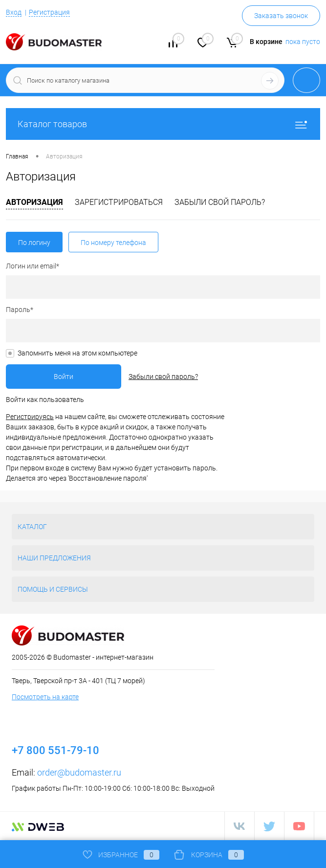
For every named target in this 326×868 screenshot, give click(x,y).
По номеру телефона (113, 243)
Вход (14, 12)
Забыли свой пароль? (220, 202)
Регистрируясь (30, 417)
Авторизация (34, 202)
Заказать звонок (281, 16)
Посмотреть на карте (45, 697)
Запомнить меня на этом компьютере (77, 353)
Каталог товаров (163, 124)
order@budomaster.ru (79, 772)
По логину (34, 243)
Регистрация (49, 12)
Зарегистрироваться (119, 202)
